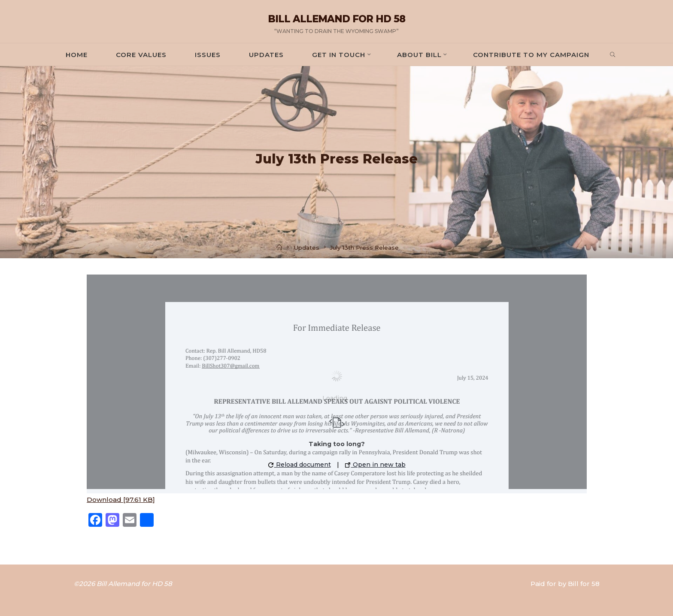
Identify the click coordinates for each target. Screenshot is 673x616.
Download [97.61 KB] (121, 500)
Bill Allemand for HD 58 (336, 19)
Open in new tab (375, 465)
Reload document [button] (299, 465)
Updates (306, 248)
